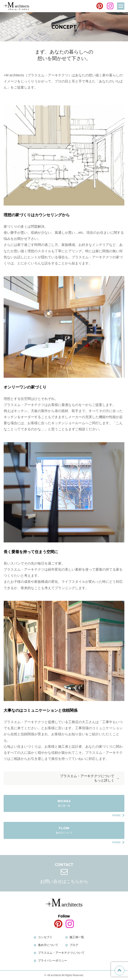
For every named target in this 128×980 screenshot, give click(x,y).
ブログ (74, 945)
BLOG (64, 7)
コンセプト (45, 937)
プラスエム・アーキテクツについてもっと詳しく (87, 778)
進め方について (64, 832)
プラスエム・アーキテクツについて (61, 953)
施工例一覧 (64, 805)
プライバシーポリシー (52, 961)
